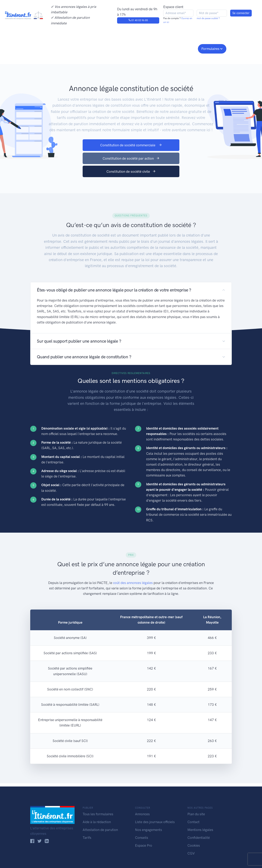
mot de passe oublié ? (208, 18)
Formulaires (210, 49)
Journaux (96, 48)
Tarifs (87, 838)
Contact (193, 822)
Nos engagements (130, 48)
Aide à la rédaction (97, 822)
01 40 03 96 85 (138, 20)
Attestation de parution (100, 830)
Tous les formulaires (98, 814)
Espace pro (185, 48)
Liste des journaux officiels (155, 822)
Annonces (142, 814)
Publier (46, 48)
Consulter (72, 48)
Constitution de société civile (131, 172)
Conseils (160, 48)
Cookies (194, 845)
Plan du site (196, 814)
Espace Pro (144, 845)
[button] (131, 290)
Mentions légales (200, 830)
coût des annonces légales (133, 583)
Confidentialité (199, 838)
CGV (191, 853)
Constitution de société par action (131, 158)
